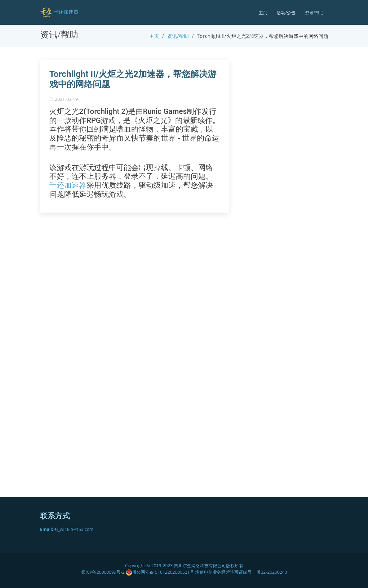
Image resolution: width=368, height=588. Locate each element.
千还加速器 (68, 185)
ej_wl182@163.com (67, 529)
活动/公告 (286, 13)
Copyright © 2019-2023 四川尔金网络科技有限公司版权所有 (184, 566)
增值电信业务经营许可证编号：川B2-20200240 (241, 572)
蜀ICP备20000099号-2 (104, 572)
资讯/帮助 (314, 13)
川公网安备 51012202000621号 (160, 572)
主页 (263, 13)
